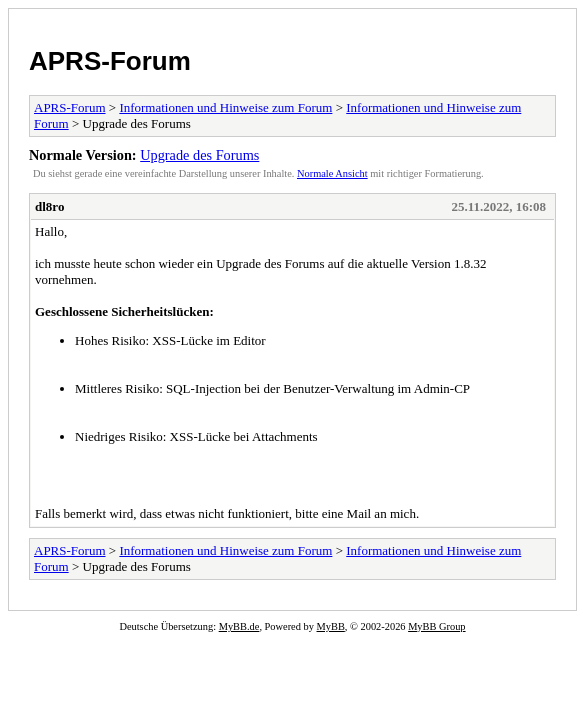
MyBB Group (436, 626)
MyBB (331, 626)
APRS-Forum (110, 61)
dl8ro (49, 206)
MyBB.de (239, 626)
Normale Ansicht (332, 173)
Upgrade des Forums (199, 155)
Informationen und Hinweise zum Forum (225, 107)
